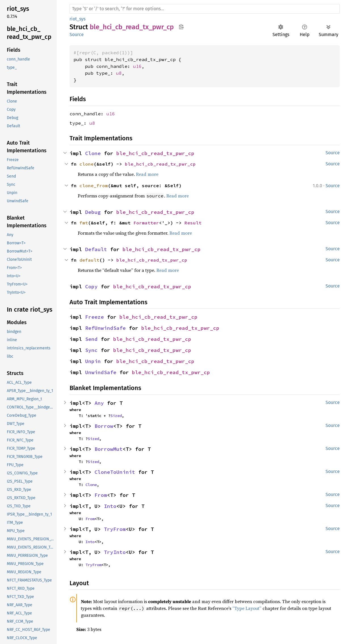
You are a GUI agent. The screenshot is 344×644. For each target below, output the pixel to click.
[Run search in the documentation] (205, 9)
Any (99, 403)
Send (91, 339)
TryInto (115, 552)
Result (193, 223)
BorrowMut (109, 449)
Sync (91, 350)
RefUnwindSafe (105, 328)
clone (87, 164)
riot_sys (77, 19)
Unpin (93, 361)
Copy (91, 286)
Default (96, 249)
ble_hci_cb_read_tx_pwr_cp (155, 153)
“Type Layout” (247, 608)
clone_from (94, 186)
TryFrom (115, 529)
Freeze (95, 317)
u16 (137, 66)
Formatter (146, 223)
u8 (119, 73)
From (101, 495)
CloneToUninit (115, 472)
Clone (93, 153)
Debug (93, 212)
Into (110, 506)
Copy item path (181, 27)
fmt (84, 223)
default (89, 260)
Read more (147, 174)
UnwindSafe (101, 372)
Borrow (104, 426)
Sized (116, 416)
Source (77, 35)
